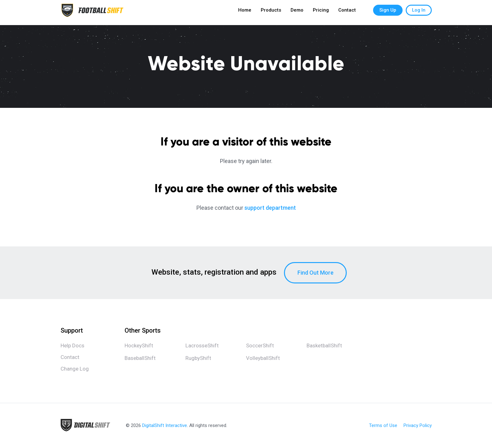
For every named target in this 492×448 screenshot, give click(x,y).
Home (245, 13)
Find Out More (316, 273)
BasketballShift (324, 345)
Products (271, 13)
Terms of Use (383, 426)
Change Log (75, 369)
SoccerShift (260, 345)
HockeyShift (139, 345)
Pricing (321, 13)
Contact (347, 13)
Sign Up (388, 13)
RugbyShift (198, 358)
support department (270, 208)
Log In (419, 13)
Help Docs (72, 345)
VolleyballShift (263, 358)
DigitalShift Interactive (165, 425)
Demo (297, 13)
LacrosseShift (202, 345)
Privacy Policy (418, 426)
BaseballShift (140, 358)
